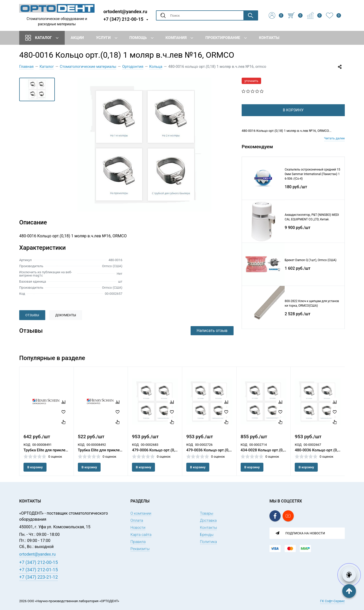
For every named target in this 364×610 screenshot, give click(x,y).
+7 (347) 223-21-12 (39, 577)
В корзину (35, 467)
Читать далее (334, 146)
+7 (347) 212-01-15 (39, 570)
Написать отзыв (212, 331)
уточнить (251, 81)
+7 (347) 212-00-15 (123, 19)
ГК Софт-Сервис (332, 601)
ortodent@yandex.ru (125, 11)
